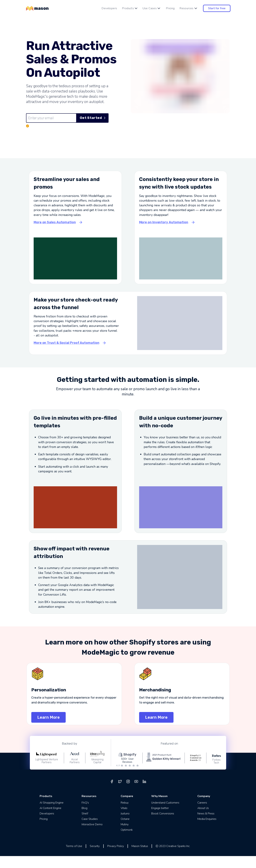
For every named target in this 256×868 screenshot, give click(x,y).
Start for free (217, 8)
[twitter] (120, 793)
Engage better (160, 820)
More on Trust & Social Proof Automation (66, 355)
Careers (202, 815)
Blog (84, 820)
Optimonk (127, 842)
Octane (125, 831)
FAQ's (85, 815)
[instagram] (128, 793)
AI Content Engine (50, 820)
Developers (109, 8)
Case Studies (90, 831)
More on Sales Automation (55, 234)
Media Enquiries (207, 831)
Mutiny (125, 836)
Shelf (85, 825)
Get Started (93, 118)
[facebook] (112, 793)
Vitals (124, 820)
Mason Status (140, 858)
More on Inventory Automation (164, 234)
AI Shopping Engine (52, 815)
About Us (203, 820)
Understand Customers (165, 815)
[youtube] (136, 793)
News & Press (206, 825)
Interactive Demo (92, 836)
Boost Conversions (163, 825)
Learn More (48, 729)
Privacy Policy (116, 858)
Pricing (170, 8)
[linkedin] (144, 793)
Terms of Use (74, 858)
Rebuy (125, 815)
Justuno (125, 825)
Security (95, 858)
